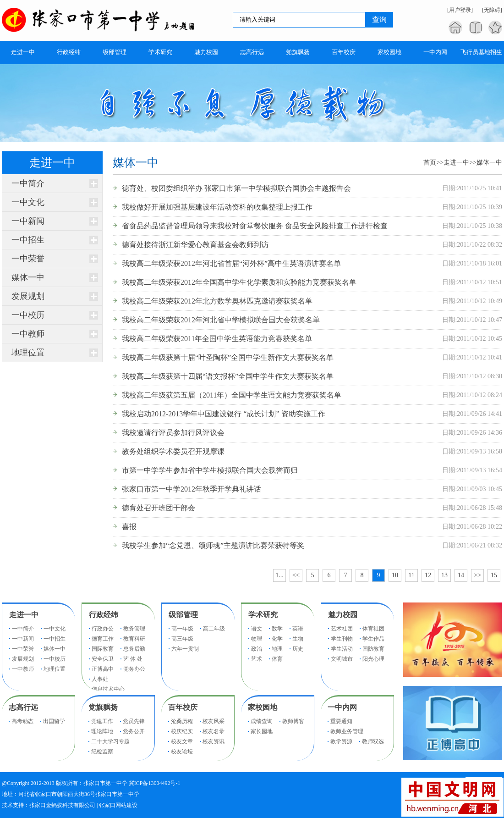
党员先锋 (134, 721)
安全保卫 (103, 659)
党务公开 (134, 731)
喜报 (129, 527)
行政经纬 (104, 615)
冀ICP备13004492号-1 (155, 783)
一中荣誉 (28, 259)
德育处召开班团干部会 (159, 508)
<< (296, 575)
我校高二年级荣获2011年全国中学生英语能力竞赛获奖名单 (217, 339)
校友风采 (214, 721)
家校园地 (263, 707)
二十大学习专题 (110, 741)
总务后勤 (134, 649)
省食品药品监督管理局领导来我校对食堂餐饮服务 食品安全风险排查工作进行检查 (255, 226)
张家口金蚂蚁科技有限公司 (62, 805)
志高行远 (23, 707)
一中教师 (28, 334)
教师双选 (373, 741)
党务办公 (134, 669)
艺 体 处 (133, 659)
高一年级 (182, 629)
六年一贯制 (185, 649)
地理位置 (28, 353)
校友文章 (182, 741)
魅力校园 (343, 615)
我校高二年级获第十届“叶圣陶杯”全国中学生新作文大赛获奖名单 (228, 357)
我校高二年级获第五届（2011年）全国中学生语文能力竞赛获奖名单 (232, 395)
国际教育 (103, 649)
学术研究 (263, 615)
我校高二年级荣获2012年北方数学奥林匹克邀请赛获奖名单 (217, 301)
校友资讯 (214, 741)
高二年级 (214, 629)
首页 (430, 163)
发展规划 (28, 296)
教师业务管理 (347, 731)
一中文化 (28, 202)
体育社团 (373, 629)
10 (395, 575)
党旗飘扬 (103, 707)
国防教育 (373, 649)
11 (411, 575)
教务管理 (134, 629)
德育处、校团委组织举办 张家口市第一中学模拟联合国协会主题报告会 (236, 188)
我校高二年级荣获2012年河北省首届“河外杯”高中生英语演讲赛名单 (231, 263)
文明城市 (342, 659)
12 (428, 575)
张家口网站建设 (118, 805)
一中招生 (28, 240)
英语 (298, 629)
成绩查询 (262, 721)
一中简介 (28, 183)
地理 (277, 649)
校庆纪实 (182, 731)
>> (477, 575)
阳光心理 (373, 659)
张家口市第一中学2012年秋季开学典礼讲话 (192, 489)
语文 (257, 629)
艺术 (257, 659)
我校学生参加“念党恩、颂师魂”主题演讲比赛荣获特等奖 (213, 545)
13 (444, 575)
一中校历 (28, 315)
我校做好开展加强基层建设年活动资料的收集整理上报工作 (217, 207)
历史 (298, 649)
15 (494, 575)
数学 (277, 629)
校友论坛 (182, 752)
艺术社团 (342, 629)
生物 (298, 639)
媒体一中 (28, 277)
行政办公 (103, 629)
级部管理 (183, 615)
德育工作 (103, 639)
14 (461, 575)
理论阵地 (102, 731)
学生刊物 (342, 639)
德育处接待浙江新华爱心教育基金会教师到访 (195, 245)
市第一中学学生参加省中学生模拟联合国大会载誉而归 (210, 470)
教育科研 (134, 639)
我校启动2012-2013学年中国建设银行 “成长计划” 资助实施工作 (224, 414)
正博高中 (103, 669)
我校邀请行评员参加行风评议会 (173, 433)
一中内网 (342, 707)
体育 (277, 659)
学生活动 (342, 649)
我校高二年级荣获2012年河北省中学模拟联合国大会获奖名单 (221, 320)
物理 (257, 639)
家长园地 (262, 731)
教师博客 (293, 721)
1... (279, 575)
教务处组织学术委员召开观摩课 (173, 451)
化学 (277, 639)
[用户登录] (460, 10)
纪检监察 (102, 752)
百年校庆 (183, 707)
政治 (257, 649)
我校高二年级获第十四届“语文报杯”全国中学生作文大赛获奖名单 (228, 376)
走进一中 (456, 163)
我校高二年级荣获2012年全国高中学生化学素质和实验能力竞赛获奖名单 (239, 282)
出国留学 (54, 721)
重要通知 (341, 721)
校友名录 (214, 731)
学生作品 (373, 639)
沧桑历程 (182, 721)
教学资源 (341, 741)
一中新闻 (28, 221)
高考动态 (22, 721)
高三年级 (182, 639)
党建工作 (102, 721)
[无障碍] (492, 10)
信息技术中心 (108, 689)
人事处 (100, 679)
